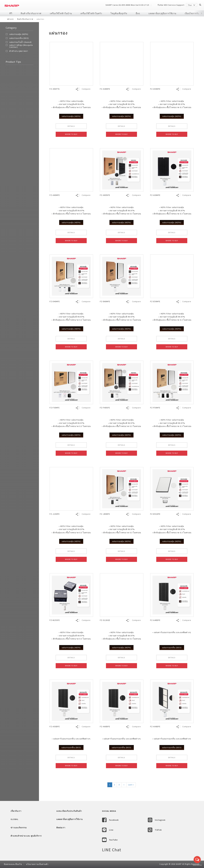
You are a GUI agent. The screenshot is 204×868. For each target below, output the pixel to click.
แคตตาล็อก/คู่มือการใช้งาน (162, 13)
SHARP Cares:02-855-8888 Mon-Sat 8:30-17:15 (127, 5)
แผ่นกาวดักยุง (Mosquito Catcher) (21, 46)
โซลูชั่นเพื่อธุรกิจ (119, 13)
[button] (201, 13)
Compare (86, 89)
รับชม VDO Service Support (171, 5)
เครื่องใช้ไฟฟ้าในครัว (91, 13)
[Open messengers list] (197, 860)
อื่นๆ (138, 13)
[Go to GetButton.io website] (197, 865)
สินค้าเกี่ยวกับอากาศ (31, 13)
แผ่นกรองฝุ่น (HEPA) (19, 34)
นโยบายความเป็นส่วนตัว (37, 864)
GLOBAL (15, 819)
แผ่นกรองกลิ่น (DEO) (19, 38)
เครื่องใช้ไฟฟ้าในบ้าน (61, 13)
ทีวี (11, 13)
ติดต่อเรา (61, 828)
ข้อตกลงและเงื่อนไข (13, 864)
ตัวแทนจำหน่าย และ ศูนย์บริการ (26, 836)
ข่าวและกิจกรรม (19, 828)
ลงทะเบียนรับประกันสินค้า (69, 811)
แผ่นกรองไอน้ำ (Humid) (20, 42)
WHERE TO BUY (71, 134)
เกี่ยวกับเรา (16, 811)
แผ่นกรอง (58, 33)
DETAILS (71, 126)
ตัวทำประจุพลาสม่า (19, 51)
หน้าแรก (10, 19)
